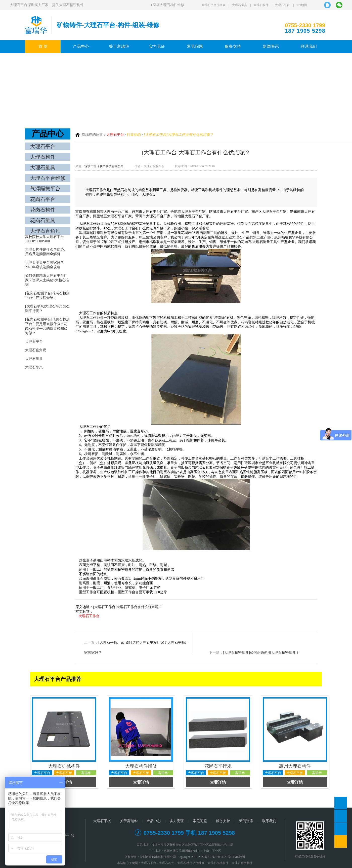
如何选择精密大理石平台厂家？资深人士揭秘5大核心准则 (47, 280)
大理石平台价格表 (213, 5)
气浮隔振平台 (45, 189)
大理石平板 (102, 821)
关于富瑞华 (119, 46)
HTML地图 (238, 857)
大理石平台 (282, 5)
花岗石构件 (43, 210)
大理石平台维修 (48, 178)
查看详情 (141, 782)
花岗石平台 (43, 199)
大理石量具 (240, 5)
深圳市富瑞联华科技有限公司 (104, 166)
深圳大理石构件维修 (169, 5)
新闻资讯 (271, 46)
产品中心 (81, 46)
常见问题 (195, 46)
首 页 (43, 46)
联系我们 (309, 46)
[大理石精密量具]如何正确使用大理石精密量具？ (261, 653)
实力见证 (157, 46)
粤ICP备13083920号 (217, 857)
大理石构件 (261, 5)
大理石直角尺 (45, 231)
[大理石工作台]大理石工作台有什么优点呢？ (128, 607)
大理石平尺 (34, 367)
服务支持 (233, 46)
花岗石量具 (43, 220)
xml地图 (302, 5)
